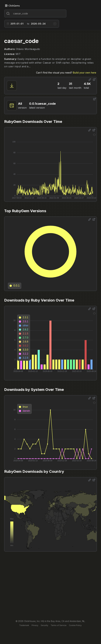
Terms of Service (59, 625)
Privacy (35, 625)
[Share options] (90, 80)
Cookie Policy (75, 625)
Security (44, 625)
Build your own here (84, 73)
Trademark (24, 625)
